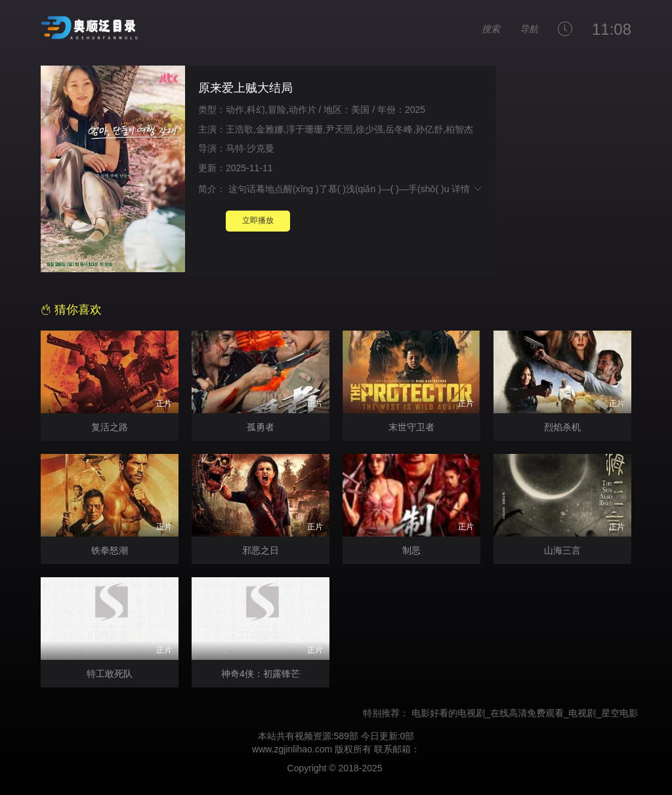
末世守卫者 (411, 427)
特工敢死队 (110, 674)
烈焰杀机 (562, 427)
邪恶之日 (261, 550)
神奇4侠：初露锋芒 (261, 674)
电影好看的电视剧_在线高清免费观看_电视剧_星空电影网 (535, 713)
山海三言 (562, 550)
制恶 (411, 550)
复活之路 (110, 427)
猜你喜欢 (71, 310)
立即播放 (258, 220)
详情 (467, 189)
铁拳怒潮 (110, 550)
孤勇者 (261, 427)
